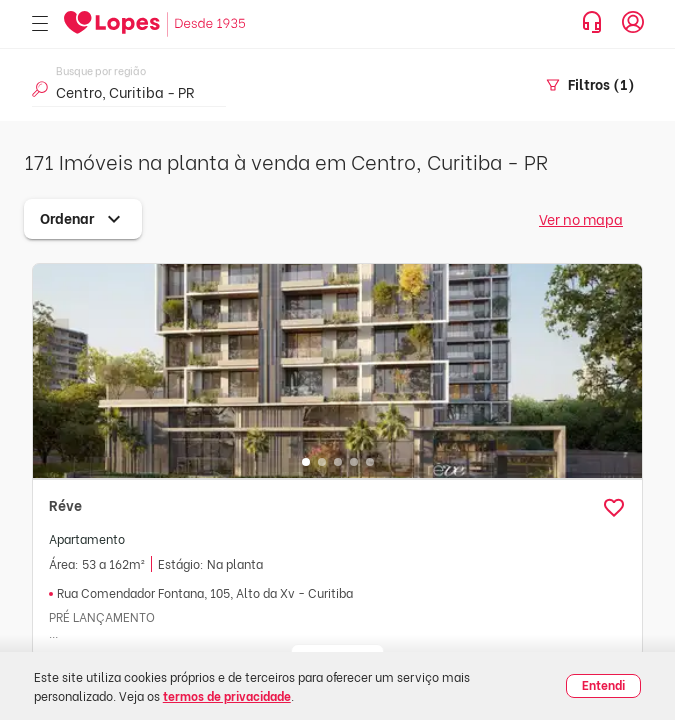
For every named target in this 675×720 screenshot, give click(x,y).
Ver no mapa (581, 218)
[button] (614, 508)
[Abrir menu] (40, 24)
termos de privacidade (227, 695)
